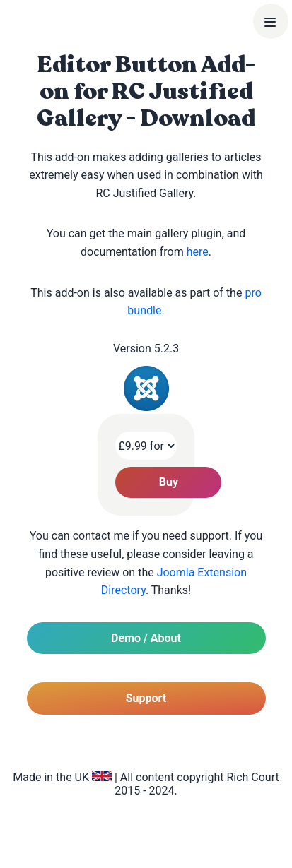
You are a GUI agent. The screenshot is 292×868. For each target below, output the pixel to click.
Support (146, 698)
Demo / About (146, 638)
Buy (169, 482)
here (198, 252)
